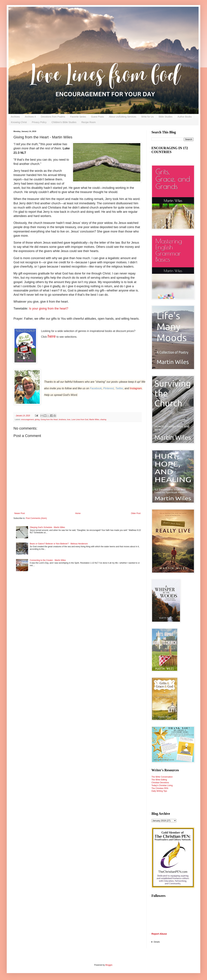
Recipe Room (89, 122)
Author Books (185, 117)
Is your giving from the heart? (49, 309)
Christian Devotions (160, 783)
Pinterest (108, 388)
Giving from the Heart (49, 419)
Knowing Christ (19, 122)
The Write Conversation (162, 777)
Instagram (136, 388)
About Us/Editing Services (123, 117)
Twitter (119, 388)
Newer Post (20, 513)
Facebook (96, 388)
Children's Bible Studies (64, 122)
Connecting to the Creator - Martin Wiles (48, 560)
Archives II (30, 117)
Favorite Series (78, 117)
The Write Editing (159, 780)
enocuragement (28, 419)
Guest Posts (97, 117)
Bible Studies (166, 117)
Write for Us (147, 117)
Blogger (109, 965)
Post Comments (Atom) (36, 518)
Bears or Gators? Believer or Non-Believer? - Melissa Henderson (59, 544)
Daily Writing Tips (159, 791)
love (69, 419)
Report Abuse (159, 934)
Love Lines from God (80, 419)
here (52, 336)
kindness (63, 419)
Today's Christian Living (162, 785)
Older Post (136, 513)
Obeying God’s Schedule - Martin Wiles (47, 527)
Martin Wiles (94, 419)
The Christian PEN (160, 788)
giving (37, 419)
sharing (103, 419)
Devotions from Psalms (53, 117)
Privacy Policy (39, 122)
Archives (15, 117)
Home (78, 513)
